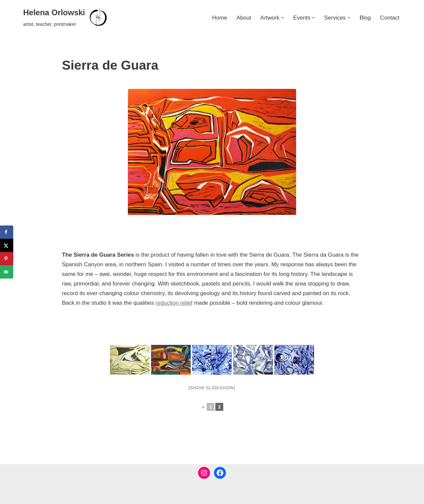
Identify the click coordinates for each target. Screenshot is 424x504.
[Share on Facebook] (7, 232)
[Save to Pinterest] (7, 259)
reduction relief (174, 303)
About (244, 18)
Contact (390, 18)
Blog (365, 18)
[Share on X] (7, 245)
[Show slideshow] (212, 388)
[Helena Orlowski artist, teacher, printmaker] (66, 18)
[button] (283, 18)
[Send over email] (7, 272)
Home (219, 18)
